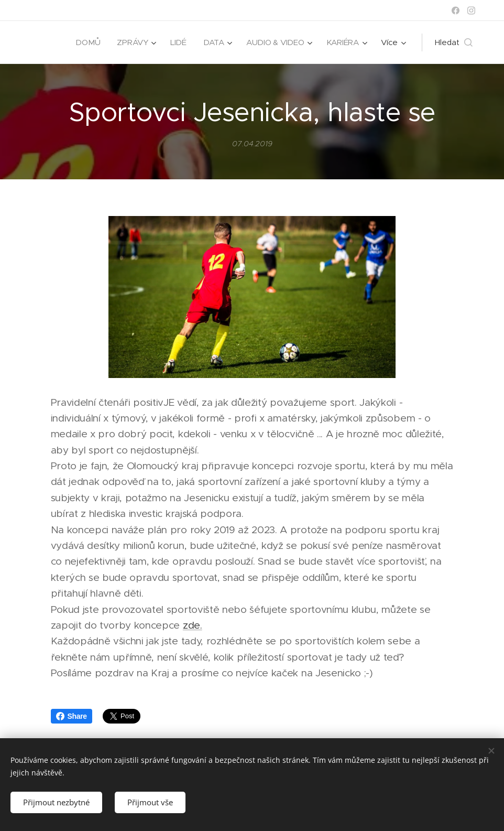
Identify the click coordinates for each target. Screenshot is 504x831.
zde (191, 625)
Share (72, 716)
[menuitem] (86, 42)
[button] (454, 42)
